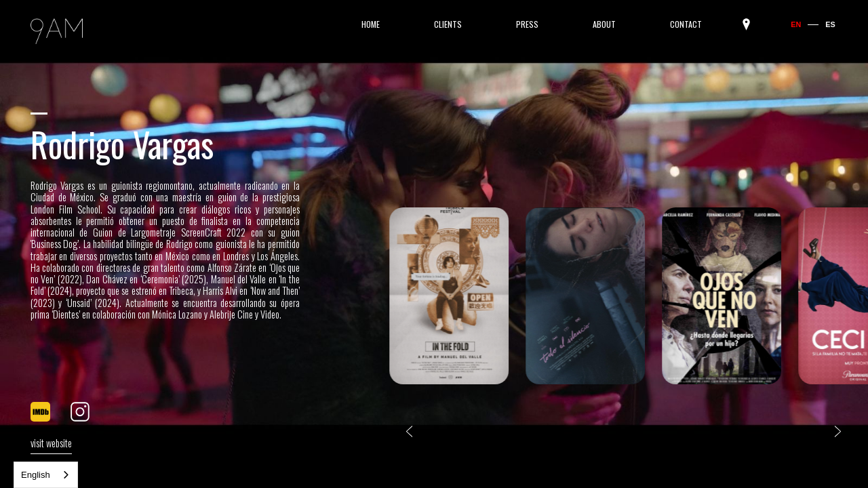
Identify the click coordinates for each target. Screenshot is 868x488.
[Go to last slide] (410, 432)
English (36, 475)
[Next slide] (838, 432)
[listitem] (449, 298)
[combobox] (46, 475)
